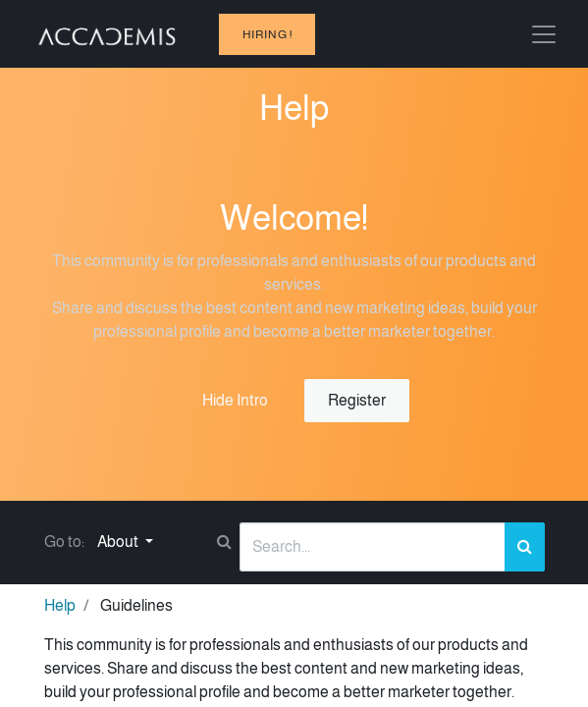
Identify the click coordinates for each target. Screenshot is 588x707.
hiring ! (267, 34)
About (119, 542)
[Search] (525, 547)
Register (357, 400)
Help (60, 605)
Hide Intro (235, 400)
